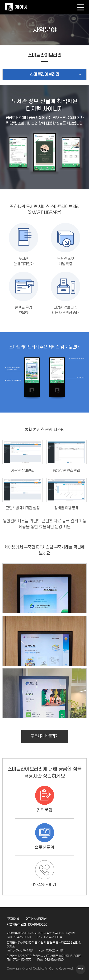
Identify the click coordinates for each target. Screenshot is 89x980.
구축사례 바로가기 (45, 736)
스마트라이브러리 (45, 74)
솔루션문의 (44, 848)
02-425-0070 (44, 885)
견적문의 (45, 810)
